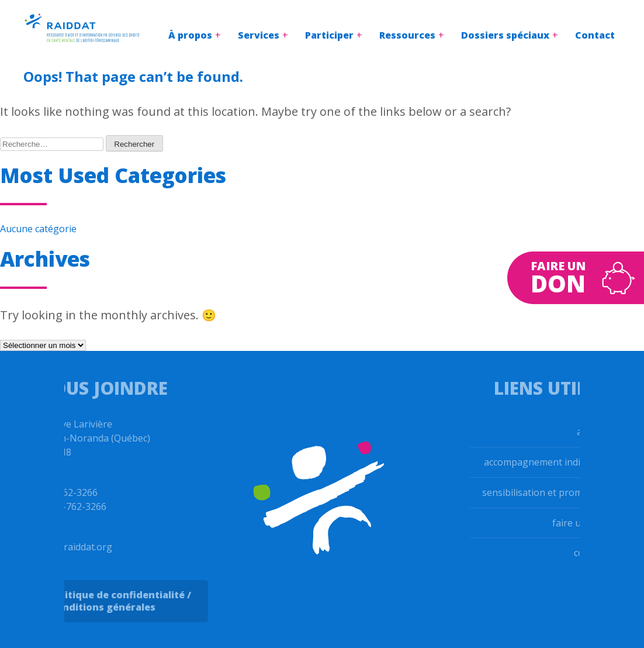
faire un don (589, 523)
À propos (190, 35)
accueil (601, 432)
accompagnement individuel (555, 462)
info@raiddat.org (65, 547)
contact (600, 553)
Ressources (407, 35)
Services (259, 35)
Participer (329, 35)
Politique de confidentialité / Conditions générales (110, 601)
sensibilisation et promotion (554, 492)
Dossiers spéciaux (505, 35)
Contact (595, 35)
